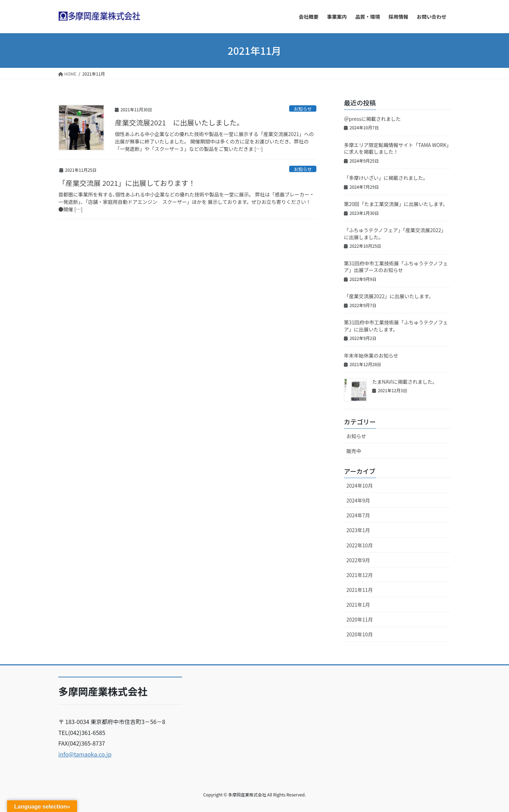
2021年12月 (360, 575)
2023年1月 (358, 530)
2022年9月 (358, 560)
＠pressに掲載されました (372, 119)
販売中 (354, 451)
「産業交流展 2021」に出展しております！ (127, 183)
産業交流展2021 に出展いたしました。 (179, 122)
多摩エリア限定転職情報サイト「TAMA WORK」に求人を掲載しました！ (396, 148)
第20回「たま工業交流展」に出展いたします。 (396, 204)
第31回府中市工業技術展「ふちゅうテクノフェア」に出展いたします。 (396, 326)
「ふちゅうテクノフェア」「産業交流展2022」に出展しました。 (395, 234)
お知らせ (303, 109)
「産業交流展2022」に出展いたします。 (390, 296)
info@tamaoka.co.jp (85, 754)
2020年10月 (360, 634)
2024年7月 (358, 515)
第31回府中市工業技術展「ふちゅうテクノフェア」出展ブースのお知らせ (396, 267)
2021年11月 (360, 590)
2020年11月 (360, 619)
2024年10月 (360, 486)
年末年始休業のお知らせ (371, 355)
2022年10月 (360, 545)
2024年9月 (358, 500)
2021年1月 (358, 605)
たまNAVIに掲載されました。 (405, 382)
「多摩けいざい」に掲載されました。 (386, 178)
